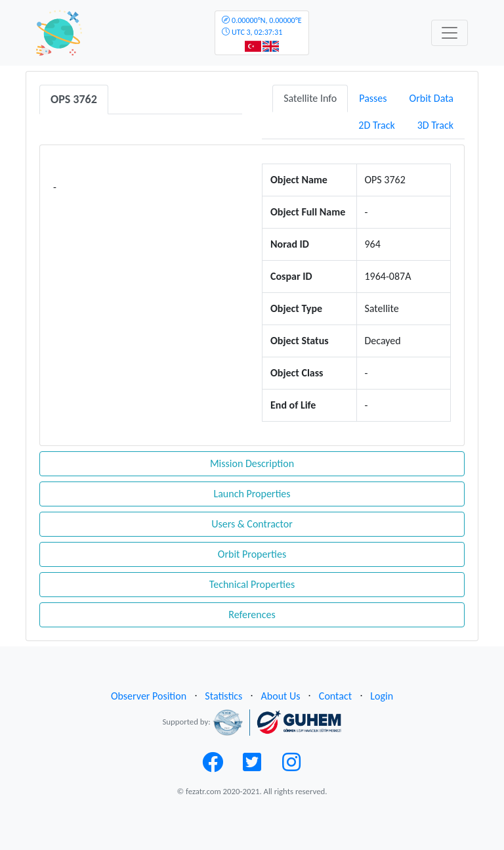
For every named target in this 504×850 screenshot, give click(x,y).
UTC (262, 26)
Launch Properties (252, 494)
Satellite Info (310, 98)
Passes (373, 98)
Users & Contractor (252, 524)
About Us (281, 696)
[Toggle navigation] (450, 33)
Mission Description (252, 463)
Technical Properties (252, 584)
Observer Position (149, 696)
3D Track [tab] (435, 125)
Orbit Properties (252, 554)
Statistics (223, 696)
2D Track (376, 125)
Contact (335, 696)
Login (382, 696)
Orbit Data (431, 98)
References (252, 615)
